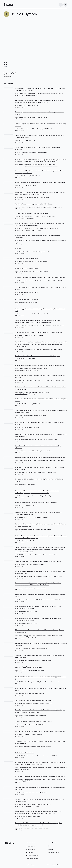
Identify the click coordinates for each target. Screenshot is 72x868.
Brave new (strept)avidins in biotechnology (29, 667)
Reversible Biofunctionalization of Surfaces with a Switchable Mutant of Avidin (40, 278)
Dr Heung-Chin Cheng (32, 95)
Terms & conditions (54, 865)
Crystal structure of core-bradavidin (26, 258)
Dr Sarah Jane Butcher (21, 370)
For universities (30, 849)
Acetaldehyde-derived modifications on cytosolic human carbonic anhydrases (40, 458)
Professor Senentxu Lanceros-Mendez (47, 166)
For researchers (31, 843)
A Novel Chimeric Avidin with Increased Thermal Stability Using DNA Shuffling (40, 183)
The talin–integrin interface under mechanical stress (32, 214)
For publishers (30, 846)
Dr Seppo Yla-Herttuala (32, 806)
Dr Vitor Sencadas (31, 166)
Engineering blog (53, 852)
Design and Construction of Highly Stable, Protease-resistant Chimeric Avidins (40, 776)
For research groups (32, 855)
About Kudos (52, 843)
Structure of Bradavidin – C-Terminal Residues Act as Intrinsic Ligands (37, 356)
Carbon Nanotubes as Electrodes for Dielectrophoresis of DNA (35, 700)
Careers (50, 849)
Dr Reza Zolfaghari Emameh (34, 230)
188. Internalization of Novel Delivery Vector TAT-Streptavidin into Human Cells (40, 731)
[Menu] (65, 5)
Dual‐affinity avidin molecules (24, 753)
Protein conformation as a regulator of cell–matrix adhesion (34, 204)
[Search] (61, 5)
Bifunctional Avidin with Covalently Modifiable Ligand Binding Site (36, 503)
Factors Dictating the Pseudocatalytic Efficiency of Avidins (34, 722)
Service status (30, 865)
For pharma (29, 852)
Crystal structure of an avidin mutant (27, 268)
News (49, 846)
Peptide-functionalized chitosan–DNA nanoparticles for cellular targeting (38, 332)
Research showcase (32, 859)
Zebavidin (18, 249)
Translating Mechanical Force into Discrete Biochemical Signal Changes (38, 561)
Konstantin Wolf (30, 219)
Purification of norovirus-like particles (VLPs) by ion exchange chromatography (40, 366)
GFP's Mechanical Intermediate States (27, 299)
